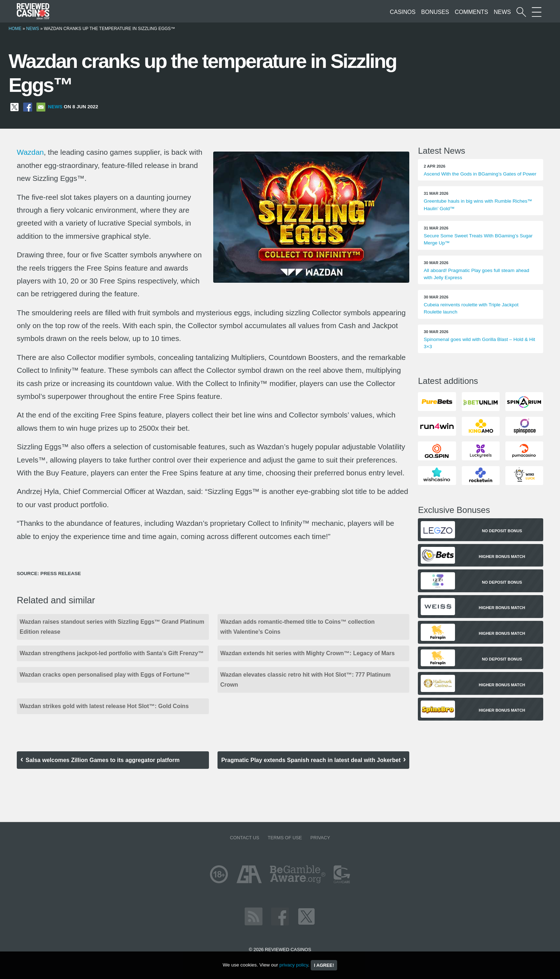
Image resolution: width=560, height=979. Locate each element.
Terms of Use (285, 838)
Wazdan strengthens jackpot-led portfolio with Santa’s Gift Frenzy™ (112, 653)
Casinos (402, 12)
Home (15, 29)
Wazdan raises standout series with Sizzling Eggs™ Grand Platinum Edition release (112, 627)
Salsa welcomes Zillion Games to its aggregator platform (103, 760)
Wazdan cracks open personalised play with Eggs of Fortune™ (106, 675)
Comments (471, 12)
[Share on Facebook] (28, 107)
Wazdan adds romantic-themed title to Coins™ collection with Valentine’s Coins (297, 627)
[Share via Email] (41, 107)
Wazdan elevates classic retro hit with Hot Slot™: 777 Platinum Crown (306, 680)
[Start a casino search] (521, 12)
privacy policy (294, 965)
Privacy (320, 838)
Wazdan (30, 152)
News (502, 12)
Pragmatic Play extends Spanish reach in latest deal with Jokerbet (311, 760)
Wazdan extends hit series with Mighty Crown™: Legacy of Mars (307, 653)
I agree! (324, 965)
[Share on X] (14, 107)
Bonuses (435, 12)
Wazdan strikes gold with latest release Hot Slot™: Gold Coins (104, 706)
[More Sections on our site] (537, 12)
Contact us (245, 838)
